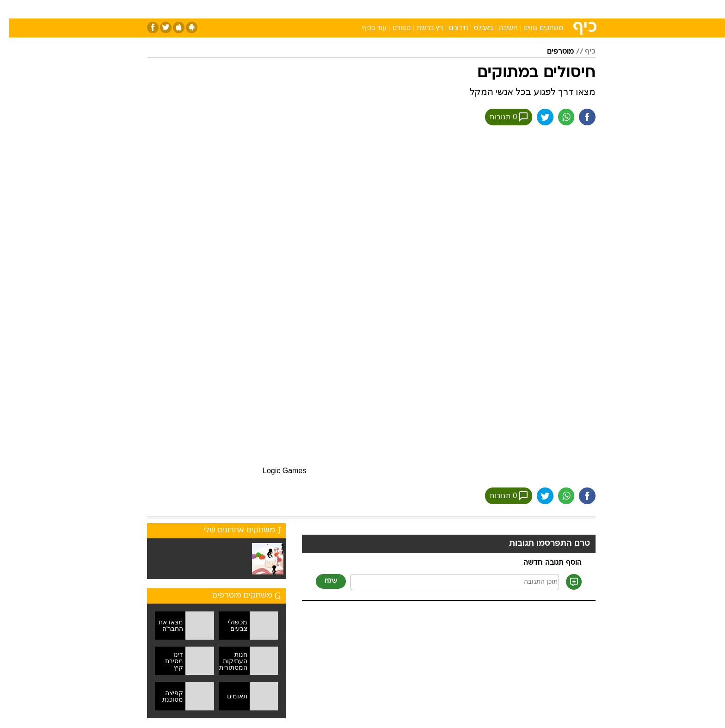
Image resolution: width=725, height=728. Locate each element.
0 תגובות (499, 117)
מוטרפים (552, 52)
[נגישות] (13, 9)
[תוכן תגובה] (446, 583)
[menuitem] (521, 9)
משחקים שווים (535, 28)
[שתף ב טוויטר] (536, 117)
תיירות (326, 9)
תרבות (465, 9)
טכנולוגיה (291, 9)
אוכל (386, 9)
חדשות (526, 9)
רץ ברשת (421, 28)
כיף (581, 52)
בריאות (357, 9)
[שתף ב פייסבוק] (578, 117)
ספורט (495, 9)
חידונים (450, 28)
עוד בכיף (366, 28)
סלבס (436, 9)
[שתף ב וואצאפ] (557, 117)
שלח (322, 582)
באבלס (475, 28)
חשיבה (499, 28)
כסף (410, 9)
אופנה (257, 9)
